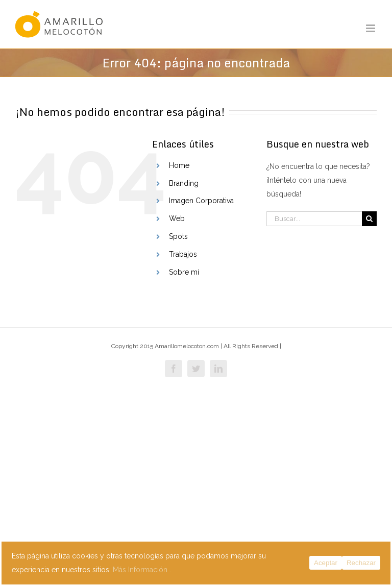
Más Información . (142, 570)
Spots (178, 236)
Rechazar (361, 563)
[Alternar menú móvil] (371, 28)
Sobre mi (184, 272)
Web (177, 218)
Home (179, 165)
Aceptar (326, 563)
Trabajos (183, 254)
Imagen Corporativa (201, 201)
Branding (184, 183)
